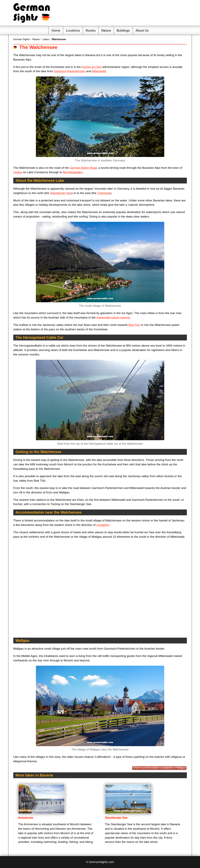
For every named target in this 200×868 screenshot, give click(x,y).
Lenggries (103, 525)
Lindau (18, 172)
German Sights (21, 39)
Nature (106, 30)
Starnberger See (61, 193)
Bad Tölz (134, 325)
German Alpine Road (83, 168)
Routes (91, 30)
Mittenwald (99, 71)
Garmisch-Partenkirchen (70, 71)
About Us (142, 30)
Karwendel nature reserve (113, 318)
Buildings (123, 30)
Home (56, 30)
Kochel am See (92, 67)
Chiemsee (104, 193)
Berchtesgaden (73, 172)
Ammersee (26, 817)
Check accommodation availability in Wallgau (159, 768)
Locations (73, 30)
